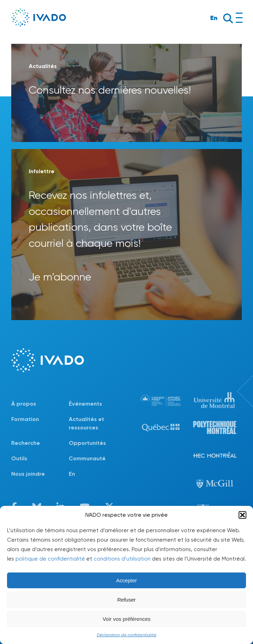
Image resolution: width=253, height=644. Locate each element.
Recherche (26, 443)
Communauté (87, 458)
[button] (242, 515)
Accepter (126, 580)
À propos (24, 404)
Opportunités (87, 443)
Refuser (126, 600)
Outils (19, 458)
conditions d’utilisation (122, 559)
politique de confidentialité (50, 559)
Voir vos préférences (126, 619)
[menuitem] (98, 474)
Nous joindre (28, 474)
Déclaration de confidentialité (127, 635)
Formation (25, 419)
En (214, 18)
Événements (85, 404)
